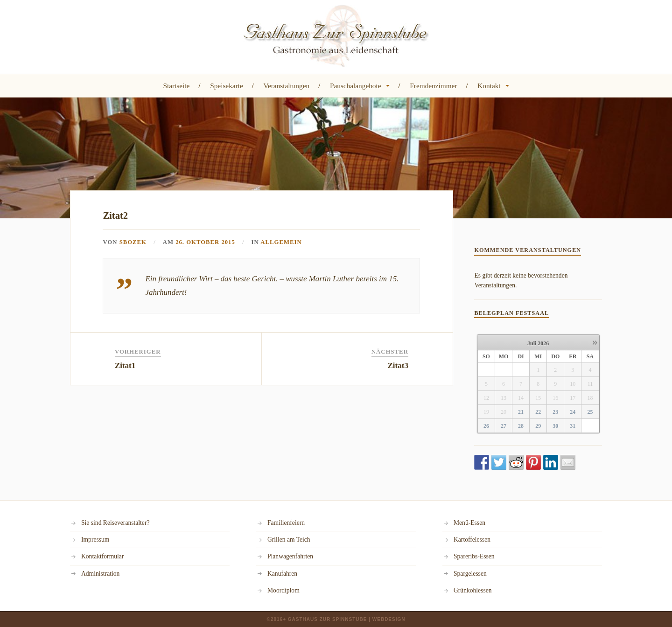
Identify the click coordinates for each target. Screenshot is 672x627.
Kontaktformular (102, 556)
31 (573, 426)
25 (590, 412)
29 (538, 426)
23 (555, 412)
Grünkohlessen (473, 590)
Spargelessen (470, 574)
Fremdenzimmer (433, 86)
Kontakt (489, 86)
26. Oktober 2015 (205, 242)
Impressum (95, 540)
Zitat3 (398, 366)
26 (486, 426)
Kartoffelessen (472, 540)
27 (504, 426)
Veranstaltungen (287, 86)
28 (521, 426)
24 (573, 412)
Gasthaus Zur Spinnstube (328, 619)
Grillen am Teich (289, 540)
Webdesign (389, 619)
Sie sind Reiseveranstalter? (115, 523)
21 (521, 412)
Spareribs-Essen (474, 556)
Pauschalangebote (356, 86)
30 (555, 426)
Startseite (176, 86)
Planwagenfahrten (290, 556)
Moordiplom (283, 590)
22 (538, 412)
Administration (100, 574)
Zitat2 (115, 216)
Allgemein (281, 242)
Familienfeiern (286, 523)
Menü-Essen (469, 523)
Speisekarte (227, 86)
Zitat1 (125, 366)
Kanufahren (282, 574)
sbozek (133, 242)
